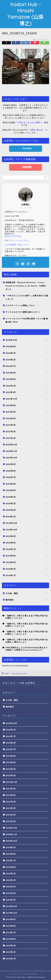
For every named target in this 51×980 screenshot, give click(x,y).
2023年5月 (27, 379)
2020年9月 (27, 464)
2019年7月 (27, 549)
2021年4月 (27, 418)
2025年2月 (27, 346)
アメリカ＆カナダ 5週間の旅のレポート (23, 312)
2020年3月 (27, 503)
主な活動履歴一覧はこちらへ (17, 245)
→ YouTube (26, 148)
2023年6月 (27, 373)
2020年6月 (27, 484)
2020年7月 (27, 477)
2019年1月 (27, 575)
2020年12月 (27, 444)
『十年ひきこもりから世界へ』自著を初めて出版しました (27, 297)
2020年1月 (27, 516)
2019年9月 (27, 536)
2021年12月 (27, 399)
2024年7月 (27, 353)
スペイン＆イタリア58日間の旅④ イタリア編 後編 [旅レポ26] (27, 320)
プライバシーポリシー (32, 974)
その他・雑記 (27, 593)
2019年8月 (27, 542)
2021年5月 (27, 412)
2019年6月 (27, 556)
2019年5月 (27, 562)
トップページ (16, 974)
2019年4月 (27, 569)
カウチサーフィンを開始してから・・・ (23, 305)
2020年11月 (27, 451)
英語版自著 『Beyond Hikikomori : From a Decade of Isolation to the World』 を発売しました (26, 286)
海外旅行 (27, 600)
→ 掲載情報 (25, 167)
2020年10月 (27, 457)
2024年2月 (27, 359)
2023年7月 (27, 366)
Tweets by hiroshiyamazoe (15, 666)
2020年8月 (27, 471)
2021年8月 (27, 405)
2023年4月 (27, 386)
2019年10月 (27, 529)
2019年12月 (27, 523)
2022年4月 (27, 392)
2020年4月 (27, 497)
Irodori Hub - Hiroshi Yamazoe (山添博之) (25, 14)
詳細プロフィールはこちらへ (17, 240)
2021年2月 (27, 431)
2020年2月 (27, 510)
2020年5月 (27, 490)
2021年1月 (27, 438)
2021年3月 (27, 425)
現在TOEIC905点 (13, 236)
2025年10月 (27, 340)
